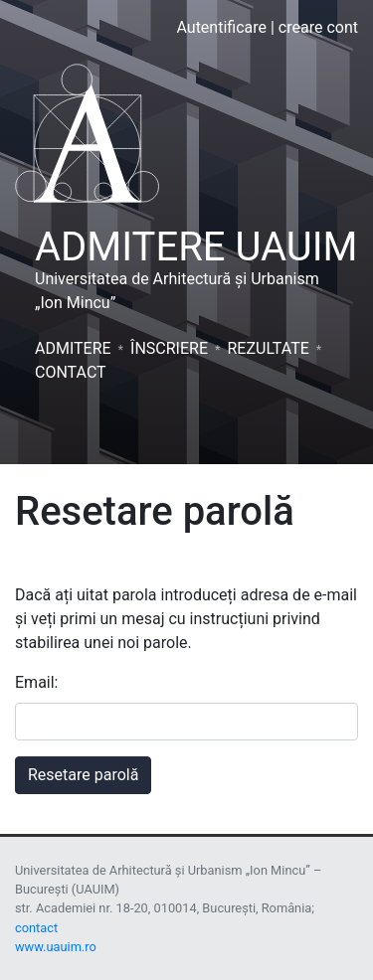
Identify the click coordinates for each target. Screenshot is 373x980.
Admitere (73, 348)
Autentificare (221, 27)
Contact (71, 372)
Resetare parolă (83, 775)
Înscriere (169, 348)
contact (36, 928)
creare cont (318, 27)
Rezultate (268, 348)
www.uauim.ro (56, 947)
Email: (36, 682)
